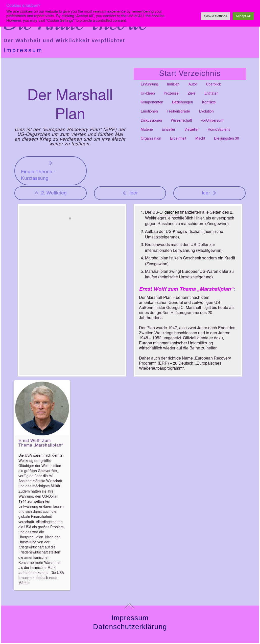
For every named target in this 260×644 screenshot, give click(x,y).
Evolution (206, 112)
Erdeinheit (178, 139)
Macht (200, 139)
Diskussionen (151, 121)
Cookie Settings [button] (216, 16)
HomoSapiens (219, 130)
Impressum (23, 50)
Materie (147, 130)
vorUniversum (212, 121)
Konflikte (209, 102)
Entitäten (211, 94)
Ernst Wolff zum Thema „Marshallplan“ (186, 290)
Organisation (151, 139)
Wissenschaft (181, 121)
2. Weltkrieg (50, 193)
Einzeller (169, 130)
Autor (193, 84)
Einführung (149, 84)
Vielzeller (192, 130)
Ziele (192, 94)
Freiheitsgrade (178, 112)
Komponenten (152, 102)
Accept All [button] (243, 16)
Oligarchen (169, 213)
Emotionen (149, 112)
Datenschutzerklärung (130, 627)
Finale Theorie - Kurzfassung (38, 170)
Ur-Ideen (148, 94)
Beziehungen (183, 102)
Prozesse (171, 94)
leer (130, 193)
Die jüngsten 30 (227, 139)
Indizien (173, 84)
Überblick (213, 84)
